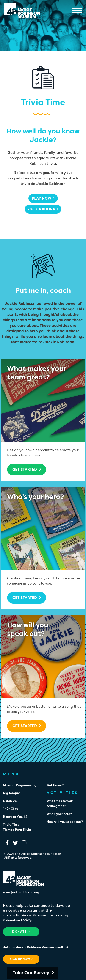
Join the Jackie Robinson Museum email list (36, 947)
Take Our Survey (31, 973)
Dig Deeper (11, 793)
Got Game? (55, 785)
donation (13, 920)
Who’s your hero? (36, 497)
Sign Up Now (21, 959)
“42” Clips (11, 809)
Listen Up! (10, 801)
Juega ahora (43, 209)
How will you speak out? (65, 822)
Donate (21, 931)
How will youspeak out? (28, 629)
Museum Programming (20, 785)
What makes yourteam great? (37, 373)
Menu (77, 11)
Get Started (27, 469)
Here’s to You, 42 (15, 817)
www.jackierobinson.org (21, 892)
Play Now (43, 198)
